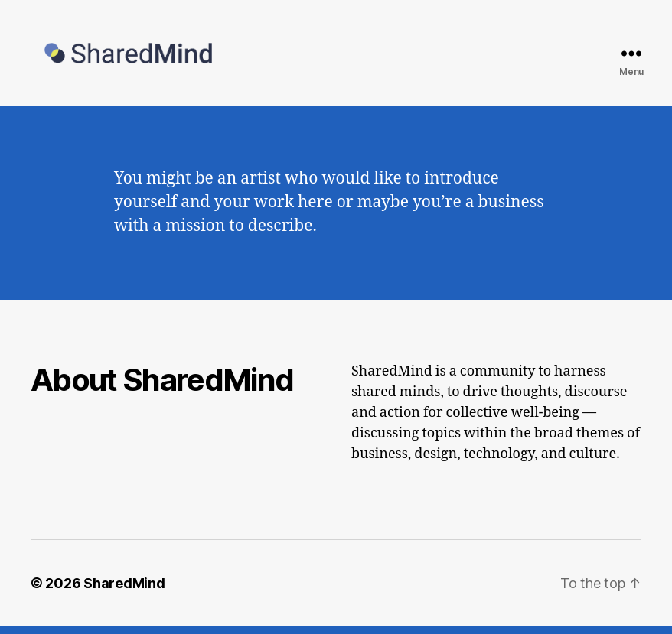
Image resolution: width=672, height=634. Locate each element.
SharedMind (124, 591)
